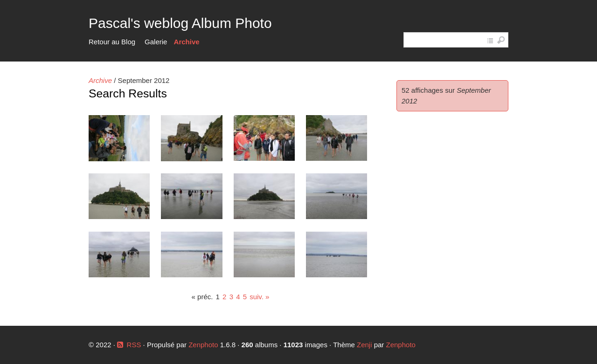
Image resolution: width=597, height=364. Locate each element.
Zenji (364, 345)
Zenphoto (204, 345)
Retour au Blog (112, 42)
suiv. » (259, 297)
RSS (134, 345)
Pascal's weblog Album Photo (180, 23)
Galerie (156, 42)
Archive (187, 42)
